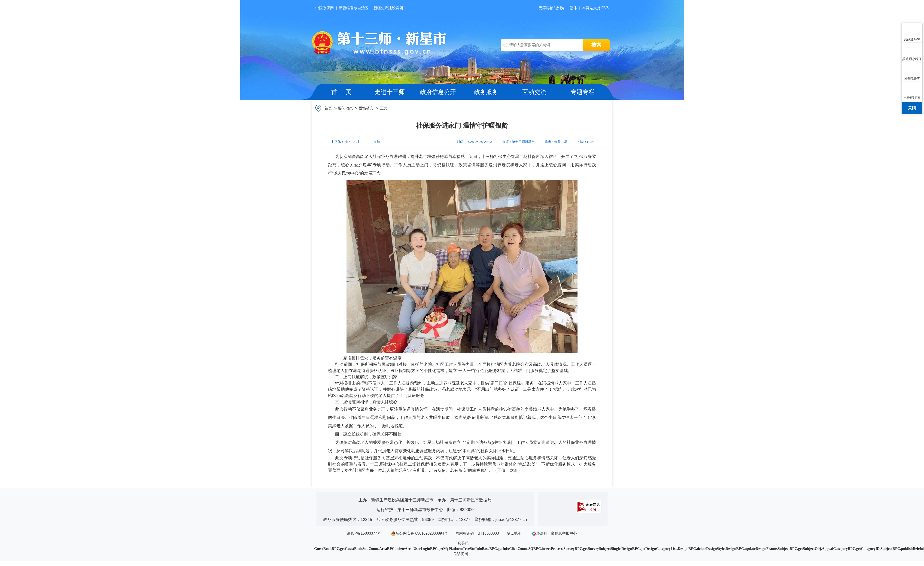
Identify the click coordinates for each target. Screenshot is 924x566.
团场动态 (366, 108)
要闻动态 (345, 108)
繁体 (573, 8)
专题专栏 (583, 92)
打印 (375, 142)
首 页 (341, 92)
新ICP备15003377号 (364, 533)
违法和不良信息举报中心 (554, 533)
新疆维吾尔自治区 (354, 8)
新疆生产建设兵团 (388, 8)
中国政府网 (325, 8)
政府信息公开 (438, 92)
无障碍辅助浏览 (552, 8)
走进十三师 (390, 92)
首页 (328, 108)
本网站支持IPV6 (595, 8)
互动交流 (534, 92)
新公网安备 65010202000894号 (419, 533)
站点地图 (514, 533)
